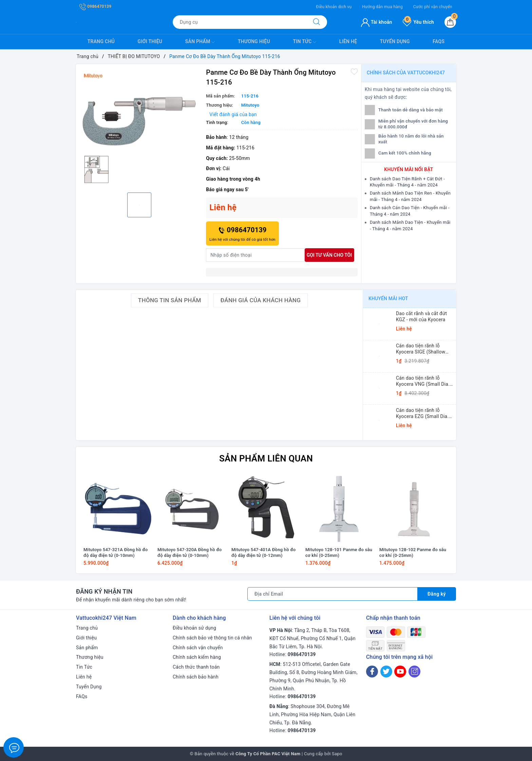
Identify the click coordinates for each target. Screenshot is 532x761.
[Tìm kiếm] (317, 22)
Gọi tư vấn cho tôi (329, 255)
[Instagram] (414, 672)
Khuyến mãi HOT (388, 298)
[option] (139, 128)
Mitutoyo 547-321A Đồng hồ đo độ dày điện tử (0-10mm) (116, 552)
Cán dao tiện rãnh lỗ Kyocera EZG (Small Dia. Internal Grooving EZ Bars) (425, 413)
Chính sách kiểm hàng (197, 657)
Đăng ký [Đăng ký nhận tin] (437, 594)
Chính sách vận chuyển (198, 648)
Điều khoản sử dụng (194, 628)
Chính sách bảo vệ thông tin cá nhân (212, 638)
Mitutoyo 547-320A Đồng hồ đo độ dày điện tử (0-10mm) (189, 552)
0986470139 (95, 6)
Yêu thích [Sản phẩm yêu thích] (418, 22)
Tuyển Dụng (395, 41)
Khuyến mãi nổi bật (408, 169)
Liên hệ (348, 41)
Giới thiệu (150, 41)
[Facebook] (372, 672)
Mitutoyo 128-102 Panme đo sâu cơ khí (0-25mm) (413, 552)
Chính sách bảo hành (196, 677)
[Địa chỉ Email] (332, 594)
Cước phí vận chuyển (433, 7)
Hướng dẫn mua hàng (382, 7)
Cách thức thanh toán (196, 667)
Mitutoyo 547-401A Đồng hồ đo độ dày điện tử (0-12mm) (263, 552)
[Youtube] (400, 672)
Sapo (337, 754)
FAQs (439, 41)
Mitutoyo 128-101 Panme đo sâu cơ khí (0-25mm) (339, 552)
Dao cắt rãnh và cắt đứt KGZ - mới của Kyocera (421, 316)
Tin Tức (305, 42)
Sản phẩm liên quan (266, 458)
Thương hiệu (254, 41)
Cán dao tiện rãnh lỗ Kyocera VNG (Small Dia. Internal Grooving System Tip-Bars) (423, 381)
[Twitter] (386, 672)
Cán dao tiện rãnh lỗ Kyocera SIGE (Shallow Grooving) (421, 349)
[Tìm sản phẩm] (240, 22)
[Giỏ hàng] (450, 22)
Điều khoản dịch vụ (334, 7)
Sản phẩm (200, 42)
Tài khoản (376, 22)
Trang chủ (101, 41)
